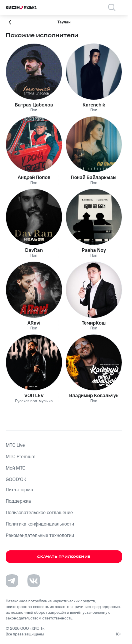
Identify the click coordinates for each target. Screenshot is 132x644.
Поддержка (18, 501)
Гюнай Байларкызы (94, 178)
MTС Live (15, 445)
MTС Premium (21, 457)
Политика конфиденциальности (40, 524)
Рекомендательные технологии (40, 536)
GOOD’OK (16, 480)
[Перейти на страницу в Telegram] (12, 581)
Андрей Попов (34, 178)
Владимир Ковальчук (94, 396)
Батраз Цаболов (34, 105)
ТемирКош (94, 323)
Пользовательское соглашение (39, 513)
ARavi (34, 323)
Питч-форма (19, 490)
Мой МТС (16, 468)
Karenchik (94, 105)
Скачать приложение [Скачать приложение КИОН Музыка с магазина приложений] (64, 557)
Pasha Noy (94, 250)
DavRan (34, 250)
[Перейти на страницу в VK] (34, 581)
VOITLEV (34, 396)
